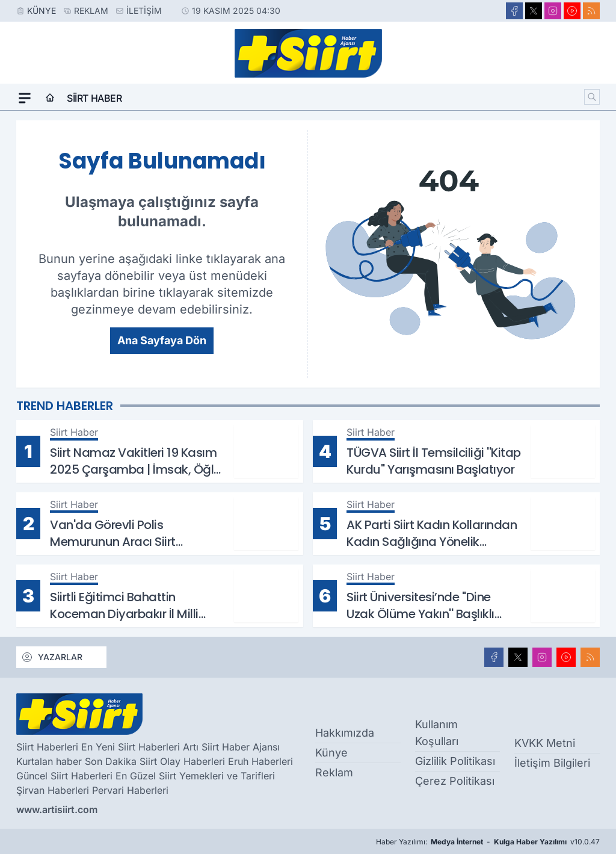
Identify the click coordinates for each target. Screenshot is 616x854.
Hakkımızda (345, 733)
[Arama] (592, 97)
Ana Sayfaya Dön (162, 340)
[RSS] (591, 11)
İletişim (144, 11)
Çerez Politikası (455, 781)
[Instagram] (553, 11)
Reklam (91, 11)
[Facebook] (514, 11)
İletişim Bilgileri (552, 763)
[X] (534, 11)
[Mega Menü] (25, 98)
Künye (42, 11)
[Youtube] (572, 11)
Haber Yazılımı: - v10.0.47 (488, 842)
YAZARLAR (52, 657)
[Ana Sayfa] (50, 98)
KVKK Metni (545, 743)
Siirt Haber (94, 98)
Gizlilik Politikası (455, 761)
